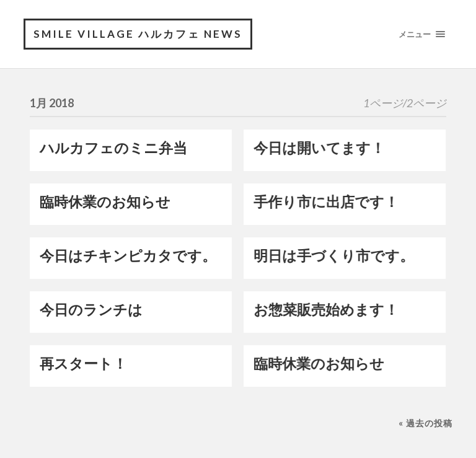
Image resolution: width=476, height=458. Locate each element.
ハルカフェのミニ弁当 (113, 148)
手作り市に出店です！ (326, 202)
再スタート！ (83, 363)
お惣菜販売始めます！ (326, 310)
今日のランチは (91, 310)
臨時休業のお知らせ (105, 202)
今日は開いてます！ (319, 148)
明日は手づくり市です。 (334, 256)
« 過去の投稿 (425, 423)
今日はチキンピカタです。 (128, 256)
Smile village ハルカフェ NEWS (138, 34)
